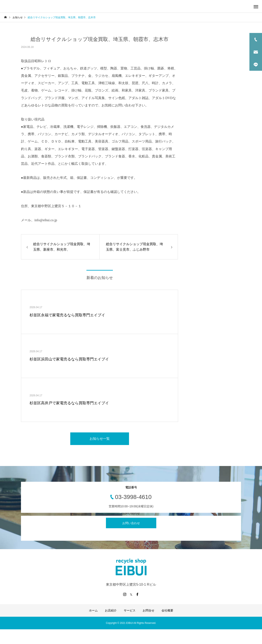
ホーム (93, 610)
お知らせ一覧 (100, 439)
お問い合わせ (131, 523)
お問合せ (149, 610)
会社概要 (167, 610)
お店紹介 (111, 610)
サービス (130, 610)
